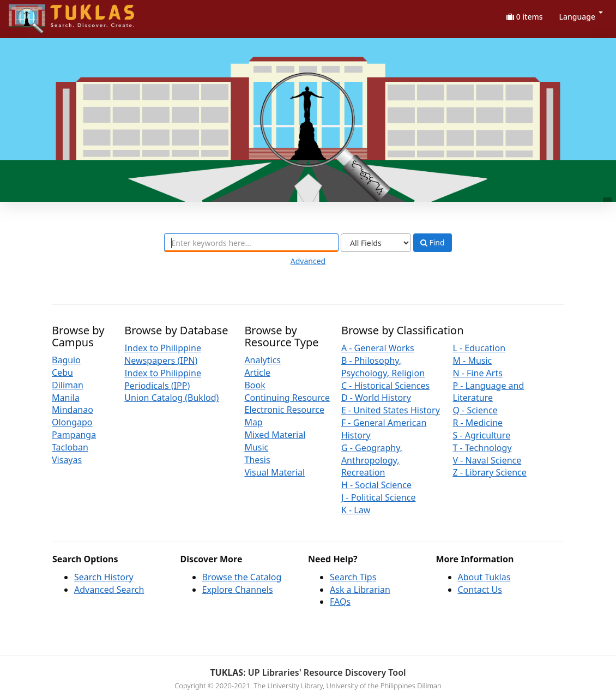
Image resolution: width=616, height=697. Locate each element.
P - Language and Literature (488, 392)
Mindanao (73, 410)
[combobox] (251, 243)
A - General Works (378, 348)
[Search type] (376, 243)
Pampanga (74, 435)
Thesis (257, 460)
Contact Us (480, 590)
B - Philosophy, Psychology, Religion (383, 367)
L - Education (479, 348)
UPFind (35, 14)
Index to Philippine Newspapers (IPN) (163, 354)
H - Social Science (376, 485)
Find (433, 243)
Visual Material (274, 472)
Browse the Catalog (242, 577)
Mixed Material (275, 435)
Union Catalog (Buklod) (171, 398)
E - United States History (391, 410)
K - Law (356, 510)
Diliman (68, 385)
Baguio (66, 360)
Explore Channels (238, 590)
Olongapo (72, 422)
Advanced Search (109, 590)
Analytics (262, 360)
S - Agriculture (481, 435)
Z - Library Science (489, 472)
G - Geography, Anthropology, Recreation (372, 460)
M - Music (472, 360)
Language (581, 17)
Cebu (62, 372)
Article (257, 372)
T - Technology (482, 448)
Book (255, 385)
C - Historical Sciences (385, 386)
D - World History (376, 398)
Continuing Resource (287, 398)
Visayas (67, 460)
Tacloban (70, 447)
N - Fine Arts (477, 373)
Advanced (308, 261)
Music (256, 447)
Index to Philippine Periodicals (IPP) (163, 379)
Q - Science (475, 410)
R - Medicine (478, 423)
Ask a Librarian (360, 590)
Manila (66, 398)
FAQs (340, 602)
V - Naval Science (487, 460)
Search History (104, 577)
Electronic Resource (284, 410)
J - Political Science (379, 497)
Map (253, 422)
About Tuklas (484, 577)
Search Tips (353, 577)
